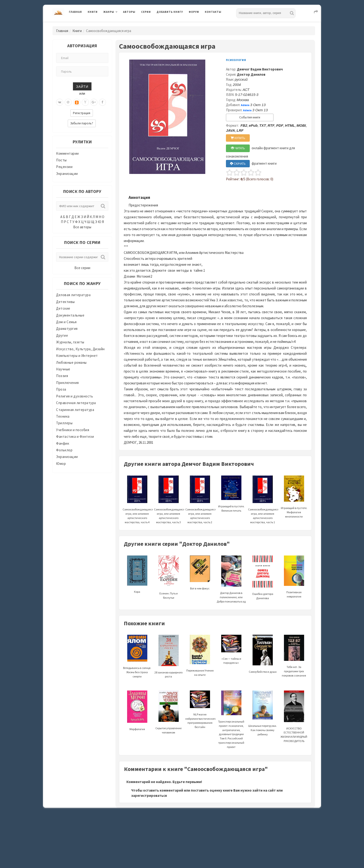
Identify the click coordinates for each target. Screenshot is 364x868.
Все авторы (82, 227)
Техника (63, 416)
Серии (146, 12)
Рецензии (64, 167)
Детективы (65, 302)
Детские (63, 308)
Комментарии (67, 153)
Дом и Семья (66, 322)
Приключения (67, 383)
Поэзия (62, 376)
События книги (250, 117)
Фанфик (63, 443)
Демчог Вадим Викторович (260, 69)
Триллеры (64, 423)
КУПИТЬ (238, 138)
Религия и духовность (74, 396)
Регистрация (82, 113)
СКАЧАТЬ (238, 164)
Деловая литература (73, 295)
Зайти (82, 86)
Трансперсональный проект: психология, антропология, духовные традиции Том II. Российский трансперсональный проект (231, 725)
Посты (61, 160)
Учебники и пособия (73, 430)
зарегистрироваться (149, 796)
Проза (61, 389)
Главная (75, 12)
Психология (236, 60)
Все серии (82, 268)
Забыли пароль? (82, 123)
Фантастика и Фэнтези (75, 436)
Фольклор (64, 450)
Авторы (129, 12)
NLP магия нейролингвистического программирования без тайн (201, 713)
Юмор (61, 464)
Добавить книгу (170, 12)
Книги (93, 12)
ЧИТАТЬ (238, 148)
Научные (63, 369)
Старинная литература (75, 410)
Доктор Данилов (251, 74)
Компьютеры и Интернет (77, 356)
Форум (194, 12)
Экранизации (67, 174)
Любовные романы (71, 362)
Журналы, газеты (70, 342)
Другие (62, 335)
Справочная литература (76, 403)
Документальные (70, 315)
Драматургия (67, 329)
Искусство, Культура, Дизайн (80, 349)
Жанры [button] (109, 12)
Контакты (213, 12)
